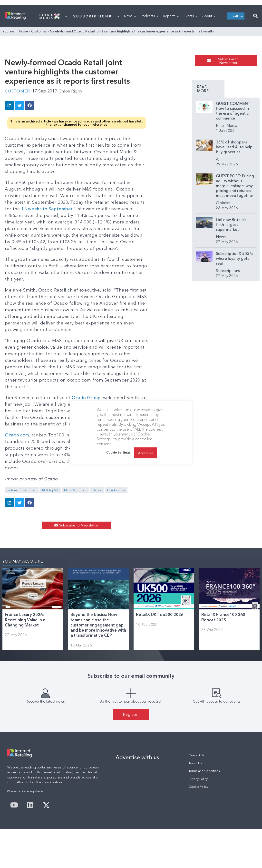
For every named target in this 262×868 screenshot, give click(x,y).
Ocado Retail (116, 507)
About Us (195, 802)
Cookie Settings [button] (118, 452)
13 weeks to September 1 (85, 279)
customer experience (22, 507)
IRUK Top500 (50, 507)
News (130, 77)
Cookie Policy (198, 826)
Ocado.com (17, 465)
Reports (171, 77)
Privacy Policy (198, 818)
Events (191, 77)
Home (24, 92)
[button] (256, 77)
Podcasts (150, 77)
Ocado (97, 507)
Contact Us (197, 794)
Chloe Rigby (72, 174)
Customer (39, 92)
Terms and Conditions (204, 810)
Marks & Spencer (76, 507)
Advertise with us (137, 796)
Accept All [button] (146, 453)
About (209, 77)
